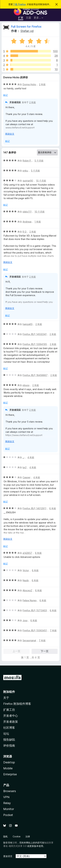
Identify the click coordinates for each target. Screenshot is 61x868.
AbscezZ (27, 590)
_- (24, 457)
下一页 (45, 651)
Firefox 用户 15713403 (35, 610)
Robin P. (27, 161)
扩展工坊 (9, 710)
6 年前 (53, 508)
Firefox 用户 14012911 (34, 508)
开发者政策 (11, 722)
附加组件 (9, 692)
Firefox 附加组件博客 (17, 704)
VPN (6, 797)
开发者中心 (11, 716)
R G (25, 232)
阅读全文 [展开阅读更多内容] (10, 134)
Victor (26, 570)
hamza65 (28, 324)
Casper (27, 477)
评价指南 (9, 746)
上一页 (16, 651)
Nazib (26, 580)
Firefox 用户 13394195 (35, 344)
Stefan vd (27, 31)
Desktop (9, 762)
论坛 (6, 734)
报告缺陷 (9, 740)
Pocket (8, 815)
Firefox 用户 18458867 (35, 375)
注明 (15, 843)
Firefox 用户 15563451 (35, 630)
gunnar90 (28, 181)
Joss (25, 620)
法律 (28, 836)
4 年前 (31, 457)
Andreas (27, 222)
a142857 (27, 553)
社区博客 (9, 728)
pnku (25, 171)
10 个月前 (41, 181)
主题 (28, 18)
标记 (6, 95)
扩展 (21, 18)
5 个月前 (39, 161)
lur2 (25, 467)
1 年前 (38, 222)
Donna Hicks (29, 84)
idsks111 (27, 212)
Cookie (17, 836)
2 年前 (42, 84)
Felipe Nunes (30, 600)
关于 (6, 698)
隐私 (6, 836)
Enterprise (10, 774)
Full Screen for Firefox (26, 27)
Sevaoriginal (29, 640)
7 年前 (53, 630)
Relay (7, 803)
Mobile (8, 768)
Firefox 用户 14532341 (35, 334)
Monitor (9, 809)
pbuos (26, 385)
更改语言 (8, 856)
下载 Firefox (19, 4)
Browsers (10, 791)
